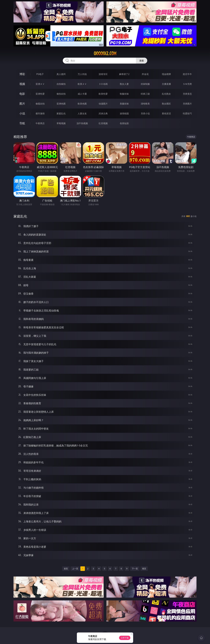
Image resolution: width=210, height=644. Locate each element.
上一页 (75, 569)
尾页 (144, 569)
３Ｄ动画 (103, 84)
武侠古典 (103, 113)
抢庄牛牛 (187, 74)
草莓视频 (61, 123)
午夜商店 (40, 123)
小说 (22, 113)
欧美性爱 (103, 94)
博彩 (22, 74)
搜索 (142, 61)
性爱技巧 (187, 113)
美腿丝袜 (124, 104)
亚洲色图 (61, 104)
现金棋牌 (166, 74)
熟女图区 (166, 104)
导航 (22, 123)
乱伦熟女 (166, 94)
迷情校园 (124, 113)
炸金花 (145, 74)
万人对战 (82, 74)
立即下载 (125, 638)
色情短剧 (124, 123)
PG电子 (40, 74)
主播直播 (166, 84)
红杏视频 (103, 123)
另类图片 (187, 104)
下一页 (135, 569)
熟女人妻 (124, 84)
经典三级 (145, 94)
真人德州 (61, 74)
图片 (22, 104)
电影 (22, 94)
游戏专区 (103, 74)
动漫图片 (103, 104)
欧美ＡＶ (82, 84)
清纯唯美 (145, 104)
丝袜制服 (145, 84)
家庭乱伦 (61, 113)
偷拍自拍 (61, 94)
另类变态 (187, 94)
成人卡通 (82, 94)
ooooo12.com (105, 53)
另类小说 (145, 113)
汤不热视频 (82, 123)
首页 (66, 569)
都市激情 (40, 113)
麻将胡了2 (124, 74)
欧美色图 (82, 104)
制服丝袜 (124, 94)
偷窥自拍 (40, 104)
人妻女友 (82, 113)
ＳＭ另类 (187, 84)
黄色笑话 (166, 113)
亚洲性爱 (40, 94)
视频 (22, 84)
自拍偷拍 (61, 84)
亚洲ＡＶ (40, 84)
